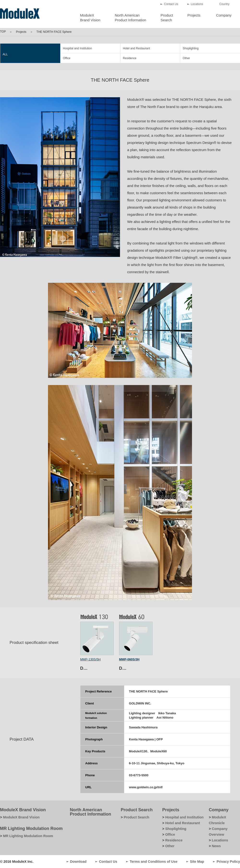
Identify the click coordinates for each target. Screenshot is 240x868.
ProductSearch (167, 18)
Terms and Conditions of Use (153, 862)
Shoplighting (191, 48)
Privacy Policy (228, 862)
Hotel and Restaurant (136, 48)
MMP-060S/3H (129, 659)
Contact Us (171, 4)
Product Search (137, 810)
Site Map (197, 862)
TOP (3, 32)
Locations (197, 4)
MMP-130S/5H (90, 659)
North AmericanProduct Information (130, 18)
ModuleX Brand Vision (23, 810)
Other (186, 58)
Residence (130, 58)
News (216, 846)
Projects (194, 15)
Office (67, 58)
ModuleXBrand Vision (90, 18)
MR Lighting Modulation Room (31, 828)
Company (224, 15)
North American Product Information (90, 812)
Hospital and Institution (77, 48)
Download (78, 862)
